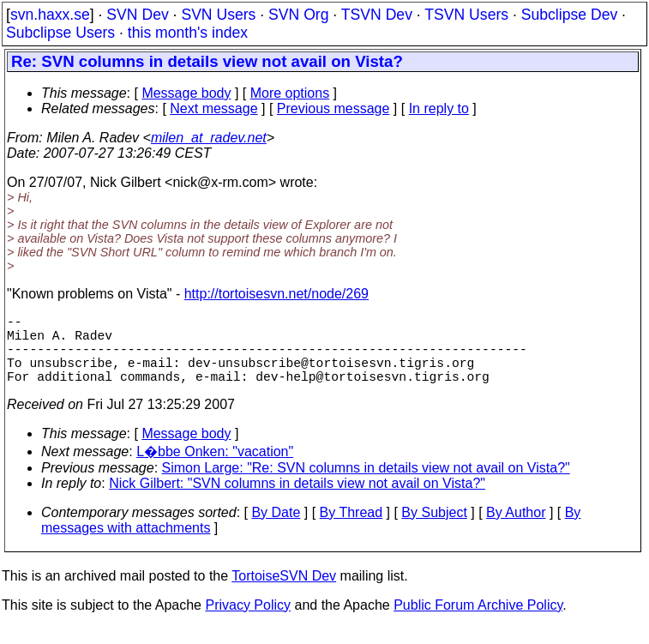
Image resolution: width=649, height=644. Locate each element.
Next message (213, 108)
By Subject (434, 530)
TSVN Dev (377, 15)
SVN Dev (137, 15)
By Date (276, 530)
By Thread (352, 530)
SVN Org (298, 15)
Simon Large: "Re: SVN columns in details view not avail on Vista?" (366, 485)
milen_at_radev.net (209, 138)
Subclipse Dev (569, 15)
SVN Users (218, 15)
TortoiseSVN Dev (284, 593)
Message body (186, 93)
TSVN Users (466, 15)
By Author (516, 530)
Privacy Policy (248, 622)
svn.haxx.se (50, 15)
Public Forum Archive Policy (478, 622)
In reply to (439, 108)
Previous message (334, 108)
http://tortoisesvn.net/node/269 (276, 294)
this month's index (188, 33)
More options (290, 93)
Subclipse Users (60, 33)
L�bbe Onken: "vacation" (215, 469)
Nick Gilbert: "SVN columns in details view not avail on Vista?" (297, 500)
